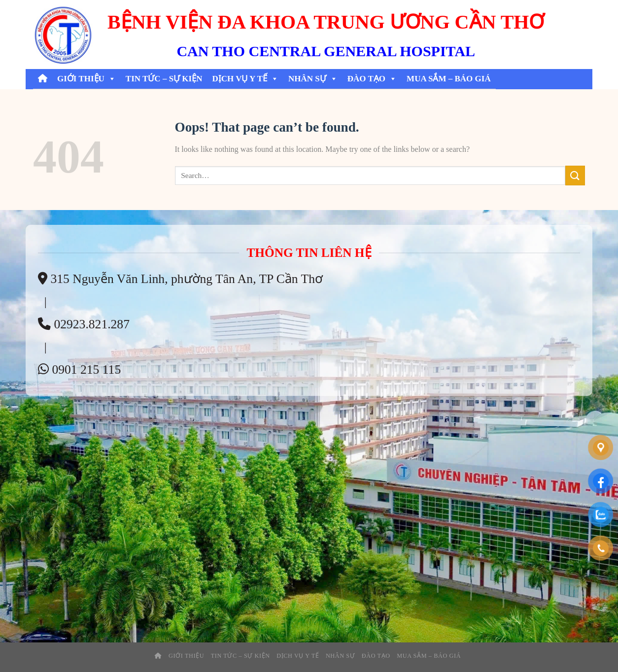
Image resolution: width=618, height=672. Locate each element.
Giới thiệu (86, 79)
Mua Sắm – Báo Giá (449, 79)
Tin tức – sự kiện (164, 79)
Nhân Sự (313, 79)
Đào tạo (372, 79)
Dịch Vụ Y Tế (245, 79)
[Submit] (575, 175)
